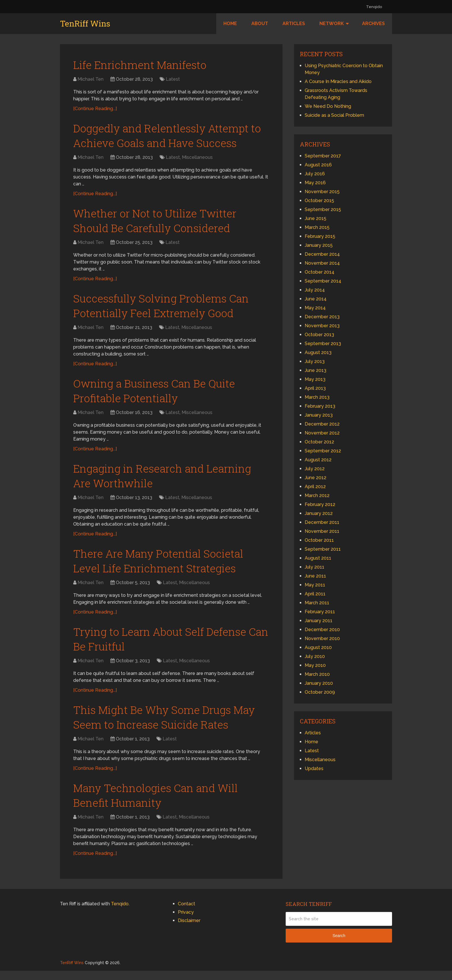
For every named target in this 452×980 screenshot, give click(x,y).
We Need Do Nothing (328, 106)
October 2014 (320, 272)
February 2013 (320, 406)
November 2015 (322, 192)
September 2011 (323, 549)
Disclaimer (189, 930)
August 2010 (318, 647)
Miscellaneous (197, 159)
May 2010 (315, 665)
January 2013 (319, 415)
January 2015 (319, 245)
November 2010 (322, 638)
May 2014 (315, 308)
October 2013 (319, 335)
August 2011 (318, 558)
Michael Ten (91, 79)
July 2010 (315, 656)
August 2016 (318, 165)
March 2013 (317, 397)
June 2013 (316, 370)
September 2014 (323, 281)
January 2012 (319, 513)
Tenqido (374, 7)
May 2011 (315, 585)
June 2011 (315, 576)
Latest (173, 79)
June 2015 (316, 218)
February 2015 (320, 236)
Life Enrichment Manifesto (142, 65)
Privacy (186, 921)
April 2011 (315, 594)
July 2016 (315, 174)
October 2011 (319, 540)
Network (332, 23)
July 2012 (315, 469)
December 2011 (322, 522)
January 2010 (319, 683)
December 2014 (322, 254)
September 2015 (323, 209)
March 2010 (317, 674)
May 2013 (315, 379)
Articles (294, 23)
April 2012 (315, 487)
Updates (314, 769)
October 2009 (320, 692)
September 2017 (323, 156)
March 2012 (317, 495)
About (260, 23)
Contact (187, 913)
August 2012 (318, 460)
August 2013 (318, 352)
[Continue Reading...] (95, 109)
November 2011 (322, 531)
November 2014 (322, 263)
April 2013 (315, 388)
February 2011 (320, 612)
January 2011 (319, 621)
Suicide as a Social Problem (334, 115)
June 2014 (316, 299)
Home (230, 23)
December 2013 (322, 317)
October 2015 (319, 201)
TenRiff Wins (85, 24)
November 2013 (322, 326)
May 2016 (315, 183)
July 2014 (315, 290)
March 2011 (317, 603)
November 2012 (322, 433)
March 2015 (317, 227)
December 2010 (322, 630)
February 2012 (320, 504)
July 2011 (314, 567)
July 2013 (315, 361)
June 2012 (316, 478)
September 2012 (323, 451)
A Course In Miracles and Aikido (338, 81)
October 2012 (319, 442)
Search (339, 945)
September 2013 (323, 344)
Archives (373, 23)
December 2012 (322, 424)
